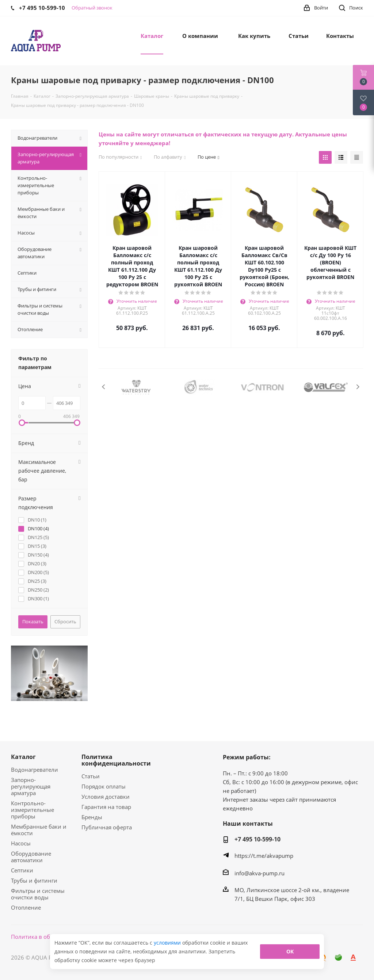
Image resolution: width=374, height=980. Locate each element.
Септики (22, 870)
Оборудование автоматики (31, 857)
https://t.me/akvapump (264, 856)
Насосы (21, 843)
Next (358, 387)
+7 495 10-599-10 (257, 839)
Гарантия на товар (106, 807)
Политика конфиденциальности (116, 760)
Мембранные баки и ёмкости (39, 830)
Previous (104, 387)
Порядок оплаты (104, 786)
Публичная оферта (107, 827)
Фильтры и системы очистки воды (38, 894)
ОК (290, 951)
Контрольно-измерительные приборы (33, 810)
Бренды (92, 817)
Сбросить (65, 621)
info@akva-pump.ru (259, 873)
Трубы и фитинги (34, 880)
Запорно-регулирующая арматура (31, 786)
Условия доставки (106, 797)
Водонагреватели (35, 770)
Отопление (26, 907)
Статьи (91, 776)
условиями (168, 943)
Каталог (23, 757)
